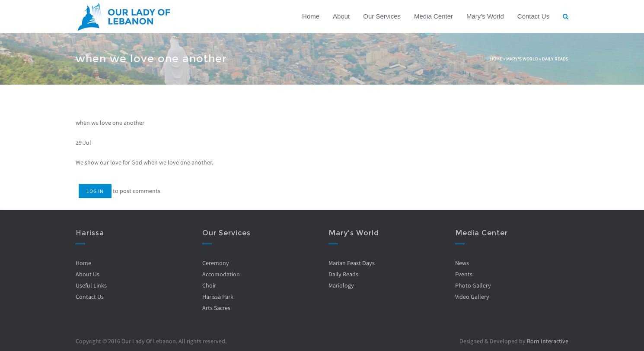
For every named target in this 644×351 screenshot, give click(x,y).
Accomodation (221, 274)
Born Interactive (548, 341)
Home (311, 16)
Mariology (341, 285)
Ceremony (216, 263)
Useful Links (91, 285)
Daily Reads (555, 59)
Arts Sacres (216, 308)
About (341, 16)
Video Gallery (472, 297)
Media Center (434, 16)
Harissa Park (218, 297)
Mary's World (485, 16)
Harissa (90, 233)
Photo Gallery (473, 285)
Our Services (382, 16)
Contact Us (533, 16)
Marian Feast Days (352, 263)
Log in (95, 191)
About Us (88, 274)
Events (464, 274)
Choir (209, 285)
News (462, 263)
